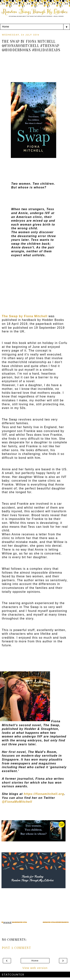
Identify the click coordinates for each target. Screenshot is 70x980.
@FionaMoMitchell (17, 802)
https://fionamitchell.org (44, 794)
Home (35, 961)
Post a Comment (16, 948)
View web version (35, 968)
